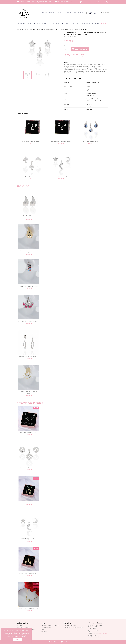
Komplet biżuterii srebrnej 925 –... (29, 433)
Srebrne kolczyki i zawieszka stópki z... (32, 142)
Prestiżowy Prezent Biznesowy (50, 625)
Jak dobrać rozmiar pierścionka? (74, 628)
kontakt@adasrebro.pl (95, 637)
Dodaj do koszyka (80, 49)
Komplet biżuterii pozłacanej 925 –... (29, 503)
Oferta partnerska (46, 628)
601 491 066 (103, 634)
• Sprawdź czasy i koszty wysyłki (74, 56)
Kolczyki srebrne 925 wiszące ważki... (29, 321)
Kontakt (81, 13)
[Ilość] (66, 49)
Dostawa (20, 625)
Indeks (66, 37)
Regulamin (45, 13)
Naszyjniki (56, 24)
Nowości (30, 24)
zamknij (17, 640)
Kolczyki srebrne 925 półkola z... (29, 286)
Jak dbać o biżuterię (70, 625)
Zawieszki (75, 24)
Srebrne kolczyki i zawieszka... (90, 142)
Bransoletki (47, 24)
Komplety (21, 24)
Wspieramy (44, 632)
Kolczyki (37, 24)
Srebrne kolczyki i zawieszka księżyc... (61, 142)
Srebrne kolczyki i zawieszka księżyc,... (61, 177)
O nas (42, 630)
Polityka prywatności (56, 13)
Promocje (104, 24)
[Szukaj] (98, 2)
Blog (75, 13)
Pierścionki (66, 24)
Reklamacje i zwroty (23, 628)
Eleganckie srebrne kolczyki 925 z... (29, 357)
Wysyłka (66, 13)
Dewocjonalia (85, 24)
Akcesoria (96, 24)
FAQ (71, 13)
